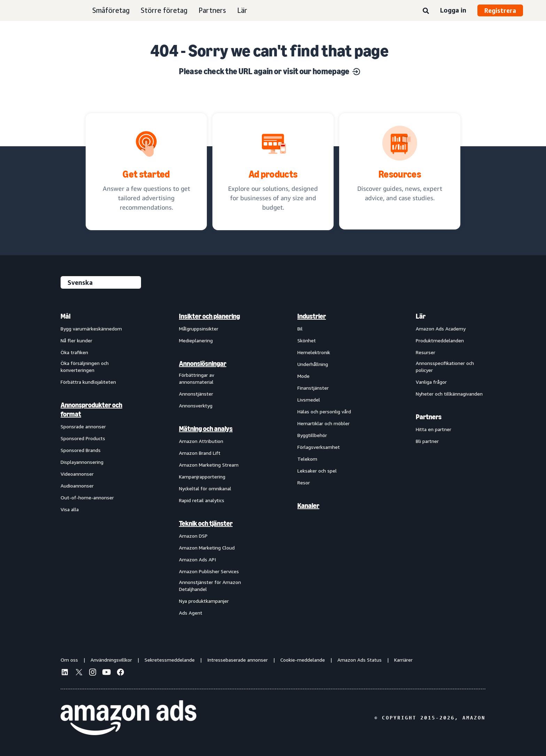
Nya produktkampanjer (204, 601)
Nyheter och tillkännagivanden (449, 394)
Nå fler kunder (76, 340)
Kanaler (308, 506)
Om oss (69, 660)
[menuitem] (95, 464)
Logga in (453, 10)
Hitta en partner (434, 429)
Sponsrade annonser (83, 426)
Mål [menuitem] (65, 316)
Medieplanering (196, 340)
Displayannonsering (82, 462)
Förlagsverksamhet (319, 447)
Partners (212, 10)
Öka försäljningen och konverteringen (85, 367)
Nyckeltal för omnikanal (205, 488)
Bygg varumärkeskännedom (91, 329)
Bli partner (427, 441)
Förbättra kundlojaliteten (88, 382)
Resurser (426, 352)
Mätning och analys (206, 429)
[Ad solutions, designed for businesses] (273, 172)
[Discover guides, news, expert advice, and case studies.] (400, 171)
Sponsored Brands (81, 450)
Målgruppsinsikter (199, 329)
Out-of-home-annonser (87, 497)
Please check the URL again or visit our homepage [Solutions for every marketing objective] (269, 71)
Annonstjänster (196, 394)
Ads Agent (191, 613)
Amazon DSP (193, 536)
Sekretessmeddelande (170, 660)
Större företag (164, 10)
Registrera (500, 10)
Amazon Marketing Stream (209, 465)
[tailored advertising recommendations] (146, 172)
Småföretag (111, 10)
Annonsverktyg (196, 406)
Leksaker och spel (317, 471)
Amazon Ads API (197, 559)
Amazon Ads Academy (441, 329)
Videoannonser (77, 474)
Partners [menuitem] (429, 417)
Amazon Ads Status (360, 660)
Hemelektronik (314, 352)
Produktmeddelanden (440, 340)
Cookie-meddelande (303, 660)
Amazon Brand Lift (200, 453)
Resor (304, 482)
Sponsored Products (83, 438)
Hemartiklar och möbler (323, 423)
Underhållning (313, 364)
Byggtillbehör (312, 435)
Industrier (312, 316)
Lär (242, 10)
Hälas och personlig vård (324, 411)
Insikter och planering (209, 316)
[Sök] (426, 11)
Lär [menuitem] (421, 316)
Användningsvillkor (111, 660)
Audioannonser (77, 486)
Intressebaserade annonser (237, 660)
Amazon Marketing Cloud (207, 548)
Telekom (307, 459)
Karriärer (403, 660)
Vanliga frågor (431, 382)
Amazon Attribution (201, 441)
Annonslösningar (203, 364)
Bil (300, 329)
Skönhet (307, 340)
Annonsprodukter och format (91, 410)
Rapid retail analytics (202, 500)
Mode (303, 376)
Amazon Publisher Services (209, 571)
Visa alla (70, 509)
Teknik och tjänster (206, 523)
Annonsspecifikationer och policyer (445, 367)
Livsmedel (309, 400)
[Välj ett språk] (101, 282)
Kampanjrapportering (202, 477)
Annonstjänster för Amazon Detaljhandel (210, 586)
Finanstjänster (313, 388)
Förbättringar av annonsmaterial (197, 378)
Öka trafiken (74, 352)
